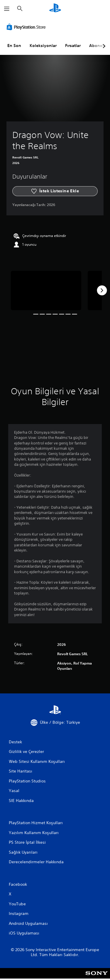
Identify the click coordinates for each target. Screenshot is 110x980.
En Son (14, 46)
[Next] (102, 290)
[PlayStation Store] (27, 27)
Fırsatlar (73, 46)
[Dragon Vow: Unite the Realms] (46, 291)
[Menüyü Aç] (7, 9)
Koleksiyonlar (43, 46)
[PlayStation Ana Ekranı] (55, 9)
